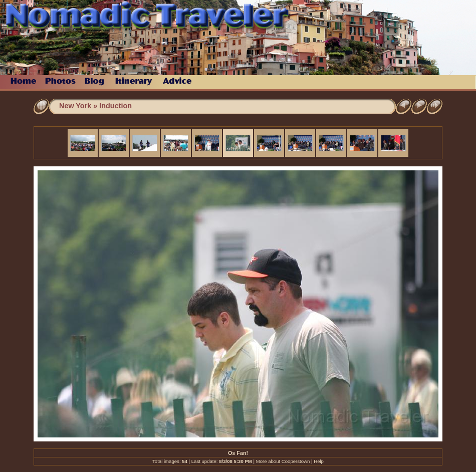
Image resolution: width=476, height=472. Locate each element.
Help (319, 461)
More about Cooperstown (283, 461)
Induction (115, 106)
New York (75, 106)
